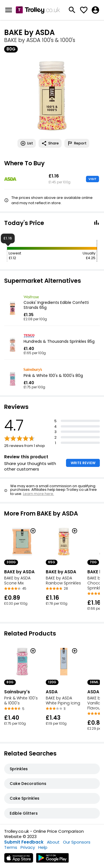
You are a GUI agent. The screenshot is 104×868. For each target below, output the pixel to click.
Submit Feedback (24, 842)
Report (77, 143)
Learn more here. (39, 494)
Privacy (28, 847)
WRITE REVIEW (83, 463)
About (53, 842)
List (27, 143)
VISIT (92, 179)
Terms (11, 847)
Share (50, 143)
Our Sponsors (77, 842)
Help (43, 847)
